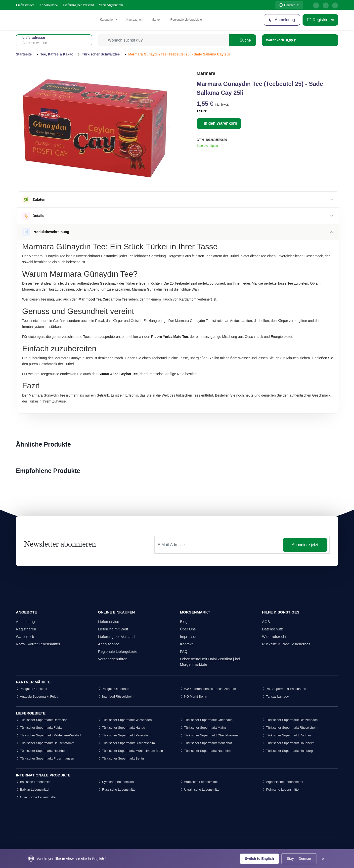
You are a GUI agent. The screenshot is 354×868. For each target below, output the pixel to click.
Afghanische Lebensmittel (283, 782)
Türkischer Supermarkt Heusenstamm (45, 743)
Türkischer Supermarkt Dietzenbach (290, 720)
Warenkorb (25, 637)
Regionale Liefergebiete (186, 20)
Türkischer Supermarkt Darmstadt (42, 720)
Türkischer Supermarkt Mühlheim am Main (130, 751)
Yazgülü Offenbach (114, 689)
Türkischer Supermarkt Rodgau (287, 735)
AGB (266, 622)
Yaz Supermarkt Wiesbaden (284, 689)
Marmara (206, 73)
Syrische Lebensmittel (116, 782)
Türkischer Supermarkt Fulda (39, 728)
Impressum (189, 637)
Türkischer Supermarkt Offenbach (206, 720)
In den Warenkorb (220, 123)
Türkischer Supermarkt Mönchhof (206, 743)
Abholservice (49, 5)
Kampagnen (134, 20)
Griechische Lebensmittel (36, 797)
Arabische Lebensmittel (199, 782)
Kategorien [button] (108, 20)
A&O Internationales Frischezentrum (208, 689)
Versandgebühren (111, 5)
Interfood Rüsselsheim (116, 696)
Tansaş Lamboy (275, 696)
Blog (184, 622)
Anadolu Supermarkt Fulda (37, 696)
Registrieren (320, 20)
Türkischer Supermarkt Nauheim (205, 751)
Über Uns (188, 629)
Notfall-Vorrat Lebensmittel (38, 644)
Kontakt (186, 644)
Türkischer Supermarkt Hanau (122, 728)
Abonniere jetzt (305, 545)
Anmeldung (282, 20)
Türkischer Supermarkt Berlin (121, 758)
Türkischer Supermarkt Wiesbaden (125, 720)
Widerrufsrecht (274, 637)
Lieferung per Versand (78, 5)
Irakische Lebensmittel (34, 782)
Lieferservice (25, 5)
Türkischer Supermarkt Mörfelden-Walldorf (48, 735)
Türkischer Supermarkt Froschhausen (45, 758)
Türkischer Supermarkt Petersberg (125, 735)
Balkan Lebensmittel (33, 790)
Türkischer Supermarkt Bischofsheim (126, 743)
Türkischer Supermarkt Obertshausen (209, 735)
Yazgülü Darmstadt (32, 689)
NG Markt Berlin (194, 696)
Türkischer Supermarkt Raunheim (288, 743)
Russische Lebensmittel (117, 790)
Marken (156, 20)
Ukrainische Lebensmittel (200, 790)
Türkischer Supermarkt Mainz (203, 728)
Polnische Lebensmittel (281, 790)
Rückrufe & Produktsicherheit (286, 644)
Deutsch (287, 5)
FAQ (184, 651)
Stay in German (299, 859)
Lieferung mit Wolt (113, 629)
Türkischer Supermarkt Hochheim (42, 751)
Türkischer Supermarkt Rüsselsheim (290, 728)
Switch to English (259, 859)
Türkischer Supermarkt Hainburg (287, 751)
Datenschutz (272, 629)
